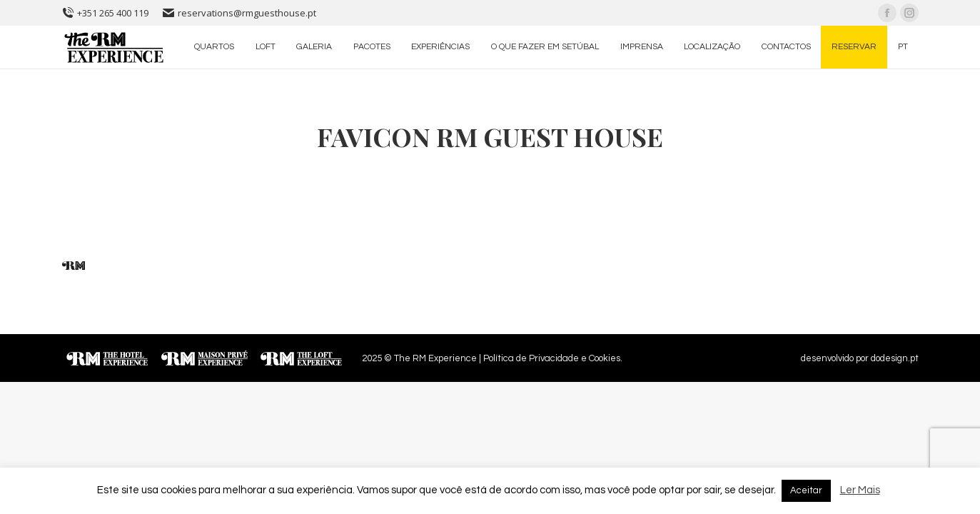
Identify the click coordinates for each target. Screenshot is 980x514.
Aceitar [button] (806, 490)
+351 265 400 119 (105, 13)
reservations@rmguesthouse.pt (239, 13)
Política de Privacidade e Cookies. (553, 358)
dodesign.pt (895, 358)
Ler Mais (860, 490)
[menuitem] (215, 47)
